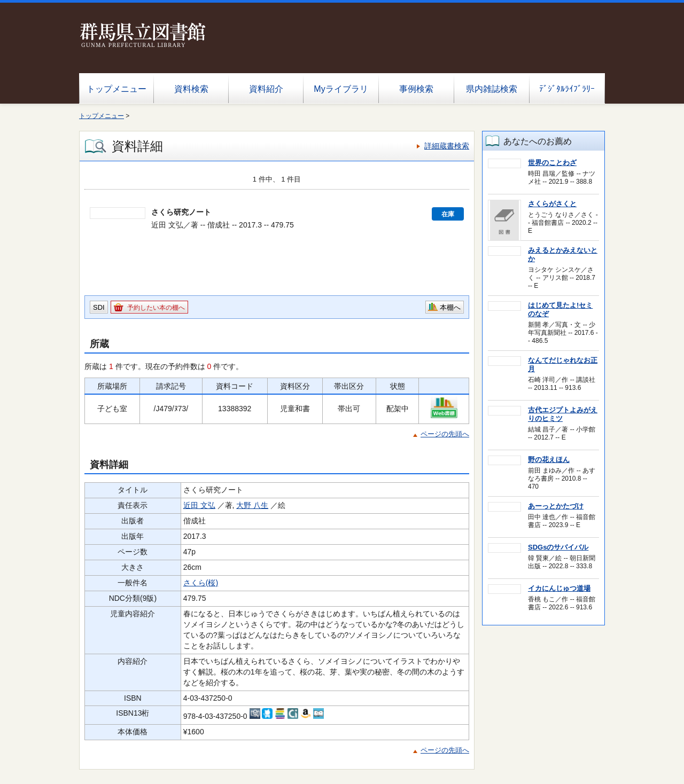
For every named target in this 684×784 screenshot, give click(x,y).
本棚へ (450, 307)
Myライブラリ (341, 89)
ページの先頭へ (445, 434)
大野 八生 (252, 505)
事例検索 (416, 89)
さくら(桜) (201, 583)
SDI (99, 307)
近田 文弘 (199, 505)
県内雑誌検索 (492, 89)
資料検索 (191, 89)
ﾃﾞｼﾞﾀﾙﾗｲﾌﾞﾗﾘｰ (567, 89)
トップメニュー (116, 89)
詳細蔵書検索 (447, 146)
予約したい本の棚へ (156, 308)
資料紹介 (266, 89)
